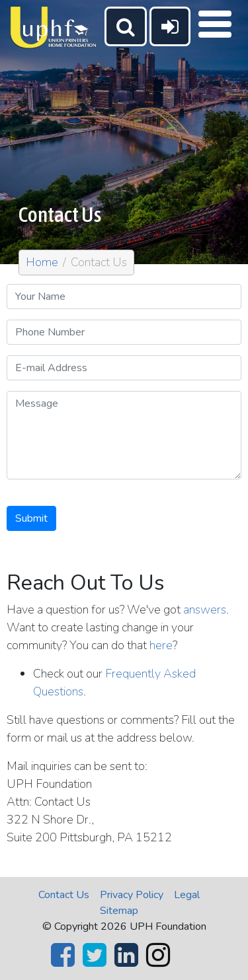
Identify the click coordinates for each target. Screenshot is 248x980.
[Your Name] (124, 297)
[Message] (124, 435)
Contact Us (64, 895)
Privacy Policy (132, 895)
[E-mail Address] (124, 368)
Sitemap (119, 911)
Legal (187, 895)
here (161, 645)
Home (42, 262)
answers (205, 610)
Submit (31, 518)
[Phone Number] (124, 332)
